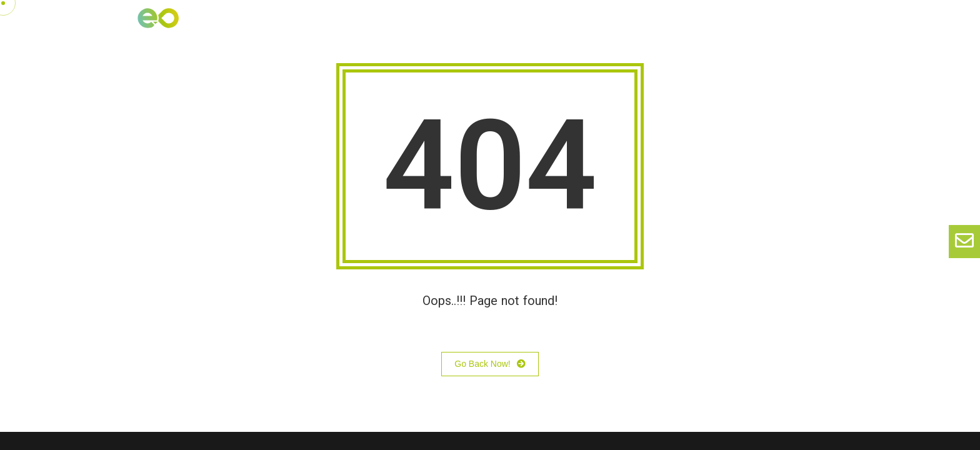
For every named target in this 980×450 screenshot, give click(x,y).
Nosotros (429, 27)
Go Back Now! (490, 364)
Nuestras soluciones (522, 27)
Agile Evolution (719, 27)
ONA (650, 27)
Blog (605, 27)
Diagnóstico (806, 27)
